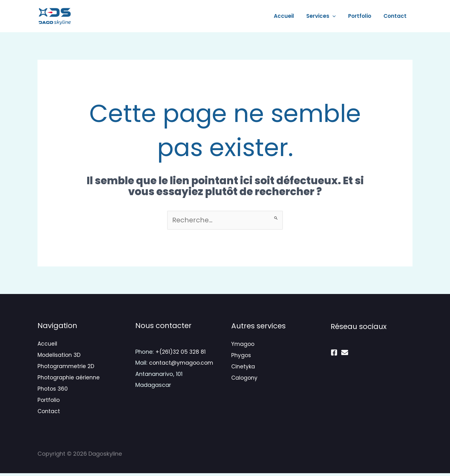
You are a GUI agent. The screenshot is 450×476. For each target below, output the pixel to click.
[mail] (345, 353)
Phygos (241, 356)
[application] (337, 16)
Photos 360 (53, 391)
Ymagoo (243, 345)
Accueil (290, 16)
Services (325, 16)
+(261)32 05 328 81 (181, 352)
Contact (396, 16)
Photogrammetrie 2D (66, 367)
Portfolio (362, 16)
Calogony (244, 380)
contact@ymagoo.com (182, 363)
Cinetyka (243, 368)
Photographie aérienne (69, 379)
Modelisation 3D (59, 356)
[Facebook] (334, 353)
